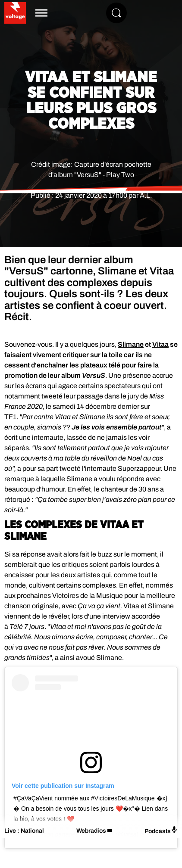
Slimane (131, 344)
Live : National (24, 831)
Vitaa (160, 344)
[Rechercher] (116, 13)
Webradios (91, 831)
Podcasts (161, 830)
